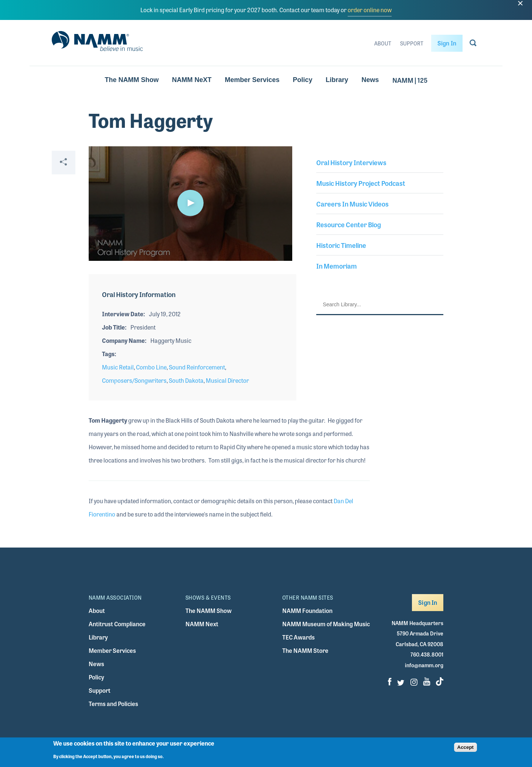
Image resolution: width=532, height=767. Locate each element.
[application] (190, 204)
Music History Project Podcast (361, 183)
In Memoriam (337, 266)
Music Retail (118, 367)
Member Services (252, 80)
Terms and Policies (113, 704)
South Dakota (186, 380)
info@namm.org (424, 665)
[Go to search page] (473, 44)
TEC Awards (299, 637)
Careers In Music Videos (352, 204)
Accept (465, 747)
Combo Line (151, 367)
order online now (370, 10)
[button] (190, 203)
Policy (303, 80)
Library (337, 80)
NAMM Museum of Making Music (326, 624)
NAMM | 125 (410, 80)
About (383, 43)
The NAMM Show (132, 80)
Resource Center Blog (349, 224)
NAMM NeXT (192, 80)
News (370, 80)
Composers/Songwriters (134, 380)
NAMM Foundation (307, 611)
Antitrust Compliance (117, 624)
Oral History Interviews (351, 162)
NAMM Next (202, 624)
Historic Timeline (341, 245)
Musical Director (227, 380)
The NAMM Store (305, 650)
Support (412, 43)
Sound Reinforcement (197, 367)
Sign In (447, 43)
